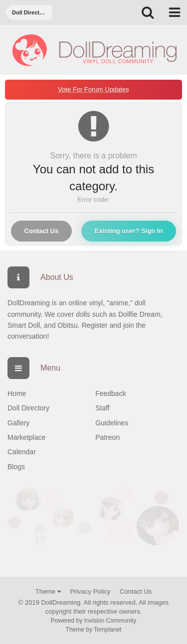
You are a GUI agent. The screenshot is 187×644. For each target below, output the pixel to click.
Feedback (110, 393)
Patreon (107, 437)
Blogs (16, 467)
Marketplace (26, 437)
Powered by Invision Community (93, 621)
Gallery (18, 423)
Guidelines (112, 423)
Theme (48, 591)
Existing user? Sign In (129, 231)
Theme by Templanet (94, 630)
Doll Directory (28, 408)
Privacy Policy (90, 591)
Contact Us (42, 231)
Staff (102, 408)
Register (95, 325)
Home (17, 393)
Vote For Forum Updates (93, 89)
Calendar (22, 452)
